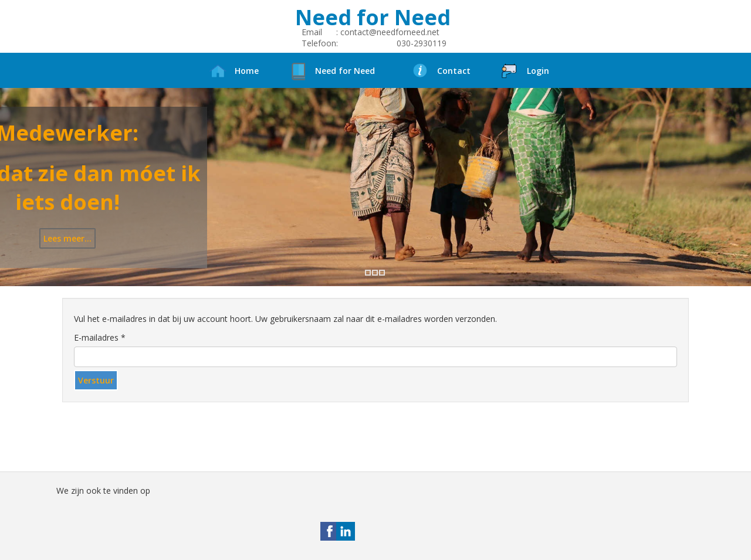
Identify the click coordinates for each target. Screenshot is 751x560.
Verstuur (96, 380)
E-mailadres (100, 337)
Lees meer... (67, 238)
